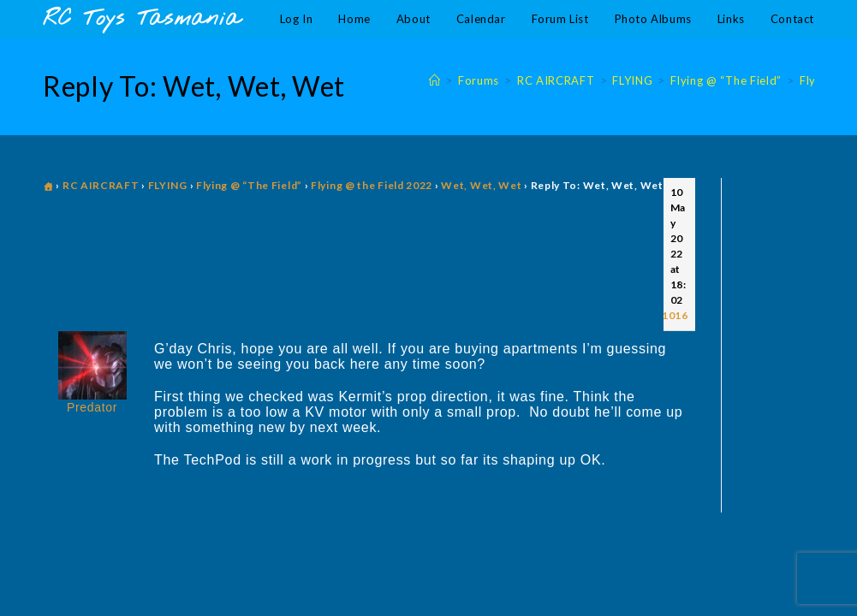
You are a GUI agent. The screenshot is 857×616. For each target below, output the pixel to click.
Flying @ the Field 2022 (372, 185)
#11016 (669, 315)
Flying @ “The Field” (249, 185)
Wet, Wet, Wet (481, 185)
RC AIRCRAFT (101, 185)
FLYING (168, 185)
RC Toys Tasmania (141, 19)
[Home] (435, 80)
